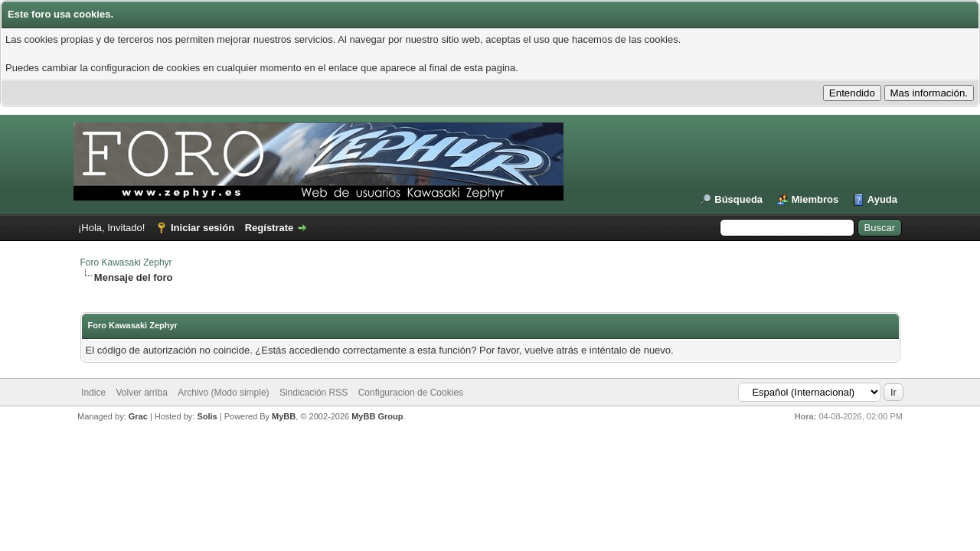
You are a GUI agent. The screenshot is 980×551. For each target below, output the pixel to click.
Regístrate (269, 228)
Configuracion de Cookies (411, 393)
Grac (138, 416)
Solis (207, 416)
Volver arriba (141, 393)
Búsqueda (738, 199)
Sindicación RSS (314, 393)
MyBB (284, 416)
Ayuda (882, 199)
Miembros (815, 199)
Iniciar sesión (203, 228)
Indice (93, 393)
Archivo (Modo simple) (223, 393)
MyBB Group (377, 416)
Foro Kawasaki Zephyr (126, 262)
